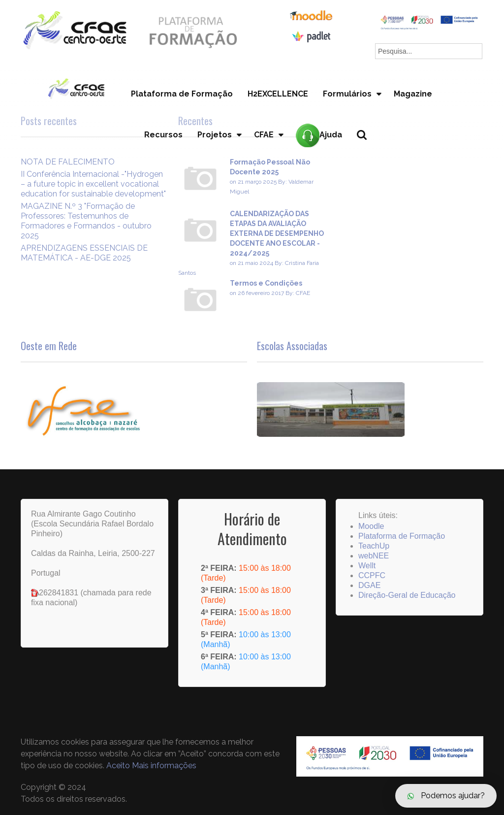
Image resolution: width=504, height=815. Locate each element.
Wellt (367, 566)
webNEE (374, 556)
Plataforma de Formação (182, 94)
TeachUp (374, 546)
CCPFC (372, 575)
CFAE (264, 135)
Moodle (371, 526)
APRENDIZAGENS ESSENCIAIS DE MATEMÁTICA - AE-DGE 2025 (84, 253)
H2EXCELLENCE (278, 94)
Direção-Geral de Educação (407, 595)
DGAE (369, 585)
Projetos (215, 135)
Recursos (163, 135)
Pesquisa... (367, 151)
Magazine (413, 94)
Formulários (347, 94)
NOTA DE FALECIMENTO (68, 162)
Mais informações (164, 766)
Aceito (118, 766)
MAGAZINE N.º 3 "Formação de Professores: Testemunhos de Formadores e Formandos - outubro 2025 (86, 221)
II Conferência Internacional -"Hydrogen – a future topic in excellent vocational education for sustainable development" (93, 184)
